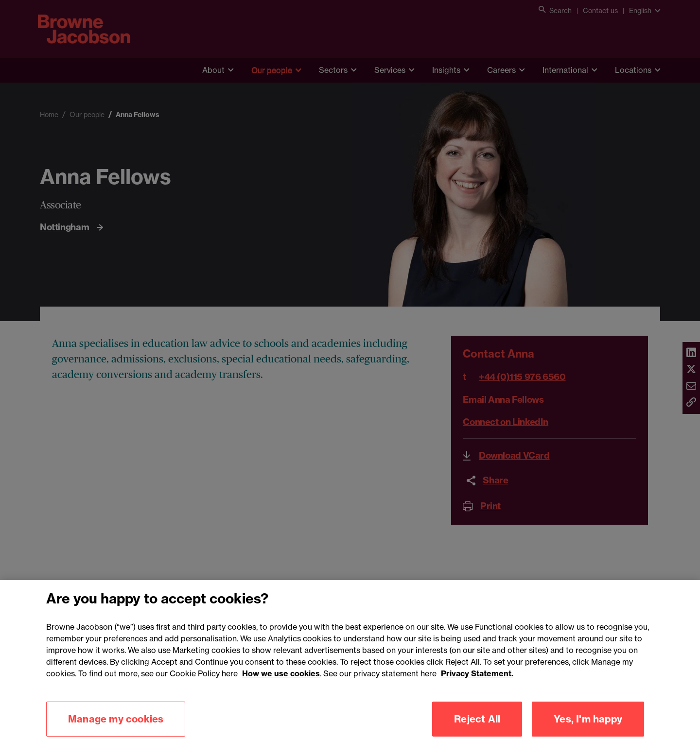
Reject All (477, 730)
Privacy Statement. (477, 685)
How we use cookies (281, 685)
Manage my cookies (116, 730)
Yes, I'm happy (588, 730)
